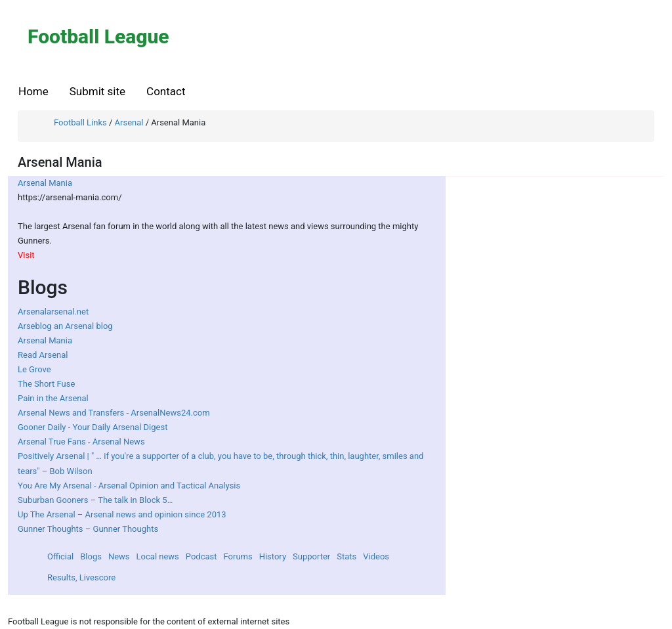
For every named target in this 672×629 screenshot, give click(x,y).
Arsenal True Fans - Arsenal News (81, 442)
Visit (26, 255)
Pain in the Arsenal (53, 398)
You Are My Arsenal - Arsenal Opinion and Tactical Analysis (129, 486)
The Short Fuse (46, 384)
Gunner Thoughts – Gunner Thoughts (88, 529)
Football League (98, 36)
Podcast (201, 556)
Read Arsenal (43, 355)
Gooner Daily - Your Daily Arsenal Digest (93, 427)
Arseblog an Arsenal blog (65, 326)
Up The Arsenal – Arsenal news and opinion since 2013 (122, 514)
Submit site (97, 91)
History (273, 556)
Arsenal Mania (45, 183)
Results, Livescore (81, 577)
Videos (376, 556)
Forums (238, 556)
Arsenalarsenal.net (53, 312)
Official (60, 556)
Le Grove (34, 369)
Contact (166, 91)
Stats (346, 556)
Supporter (311, 556)
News (119, 556)
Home (33, 91)
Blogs (91, 556)
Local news (158, 556)
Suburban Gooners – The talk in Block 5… (95, 500)
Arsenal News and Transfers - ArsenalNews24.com (114, 413)
